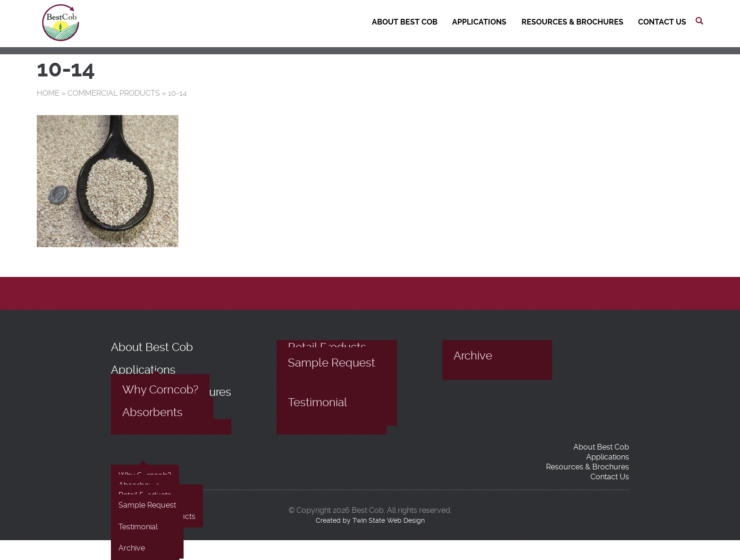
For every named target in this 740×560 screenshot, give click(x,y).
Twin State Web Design (389, 520)
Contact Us (662, 22)
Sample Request (332, 363)
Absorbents (152, 412)
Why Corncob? (160, 390)
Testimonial (318, 402)
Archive (473, 356)
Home (48, 93)
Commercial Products (114, 93)
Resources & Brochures (572, 22)
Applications (479, 22)
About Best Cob (405, 22)
